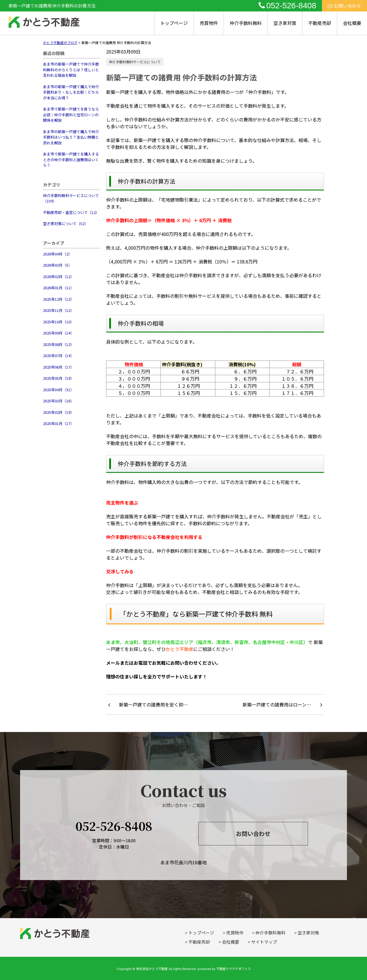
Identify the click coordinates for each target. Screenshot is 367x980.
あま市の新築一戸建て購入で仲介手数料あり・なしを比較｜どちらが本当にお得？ (71, 92)
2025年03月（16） (58, 401)
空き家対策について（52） (66, 224)
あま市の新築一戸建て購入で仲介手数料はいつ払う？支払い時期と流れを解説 (71, 137)
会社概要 (352, 23)
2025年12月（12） (58, 299)
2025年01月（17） (58, 423)
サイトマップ (264, 942)
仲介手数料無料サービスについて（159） (71, 198)
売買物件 (209, 23)
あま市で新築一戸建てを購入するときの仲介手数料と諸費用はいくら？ (71, 160)
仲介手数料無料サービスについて (135, 62)
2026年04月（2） (57, 254)
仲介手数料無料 (246, 23)
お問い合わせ (344, 6)
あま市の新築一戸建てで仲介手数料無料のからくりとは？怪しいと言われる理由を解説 (71, 70)
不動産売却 (320, 23)
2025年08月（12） (58, 344)
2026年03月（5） (57, 265)
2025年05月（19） (58, 378)
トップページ (174, 23)
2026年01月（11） (58, 288)
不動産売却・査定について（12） (71, 212)
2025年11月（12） (58, 310)
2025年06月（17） (58, 367)
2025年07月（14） (58, 356)
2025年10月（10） (58, 322)
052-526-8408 (287, 6)
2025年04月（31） (58, 390)
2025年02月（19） (58, 412)
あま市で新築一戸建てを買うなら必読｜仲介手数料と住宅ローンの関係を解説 (71, 115)
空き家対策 (285, 23)
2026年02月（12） (58, 277)
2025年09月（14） (58, 333)
